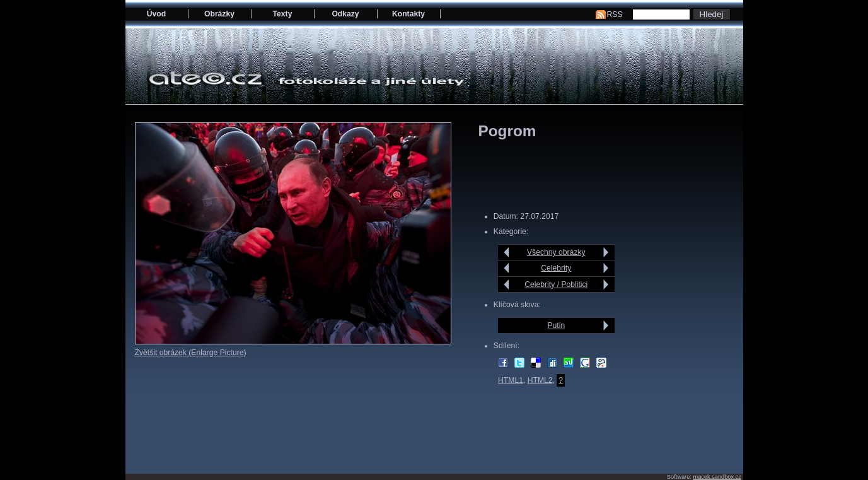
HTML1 (511, 380)
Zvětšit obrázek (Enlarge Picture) (191, 353)
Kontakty (408, 14)
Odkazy (345, 14)
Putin (556, 325)
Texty (283, 14)
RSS (615, 15)
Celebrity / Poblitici (556, 284)
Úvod (156, 14)
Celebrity (556, 268)
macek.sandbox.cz (717, 477)
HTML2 (540, 380)
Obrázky (219, 14)
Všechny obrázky (556, 252)
